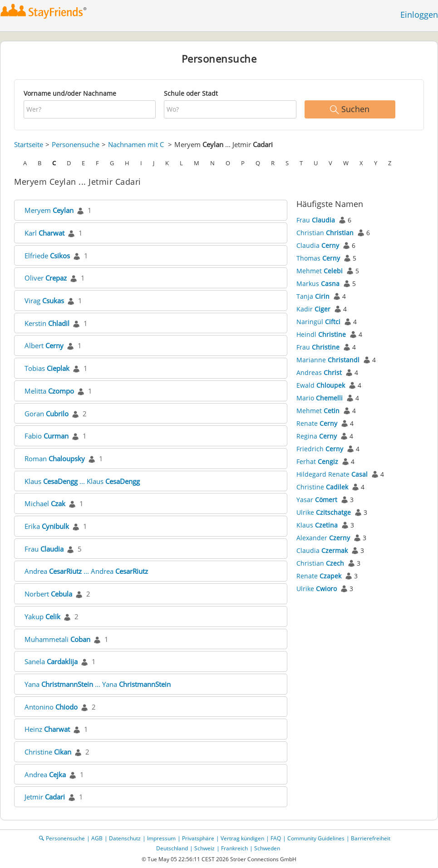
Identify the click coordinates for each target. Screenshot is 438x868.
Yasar (317, 500)
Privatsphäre (198, 838)
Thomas (318, 258)
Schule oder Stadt (191, 93)
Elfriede (47, 256)
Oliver (46, 278)
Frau (44, 549)
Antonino (51, 707)
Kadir (313, 309)
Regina (317, 436)
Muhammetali (57, 639)
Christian (325, 233)
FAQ (276, 838)
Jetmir (45, 797)
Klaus (317, 525)
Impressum (161, 838)
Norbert (48, 594)
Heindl (321, 334)
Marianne (328, 360)
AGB (97, 838)
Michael (45, 503)
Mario (320, 398)
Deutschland (172, 848)
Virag (44, 301)
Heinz (47, 729)
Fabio (47, 436)
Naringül (318, 322)
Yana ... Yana (98, 684)
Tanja (313, 296)
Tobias (47, 368)
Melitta (49, 391)
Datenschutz (125, 838)
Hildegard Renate (332, 474)
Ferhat (317, 461)
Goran (47, 414)
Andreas (319, 372)
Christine (48, 752)
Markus (318, 284)
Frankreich (234, 848)
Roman (55, 459)
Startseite (29, 144)
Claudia (318, 245)
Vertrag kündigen (242, 838)
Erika (47, 526)
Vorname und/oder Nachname (70, 93)
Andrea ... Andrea (86, 571)
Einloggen (419, 15)
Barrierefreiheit (371, 838)
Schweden (267, 848)
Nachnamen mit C (136, 144)
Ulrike (324, 512)
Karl (44, 233)
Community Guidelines (316, 838)
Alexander (323, 538)
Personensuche (76, 144)
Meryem (49, 210)
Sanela (51, 661)
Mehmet (320, 271)
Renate (317, 423)
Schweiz (204, 848)
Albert (44, 345)
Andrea (45, 774)
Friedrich (320, 449)
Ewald (321, 385)
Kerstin (47, 323)
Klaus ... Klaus (82, 481)
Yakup (42, 616)
